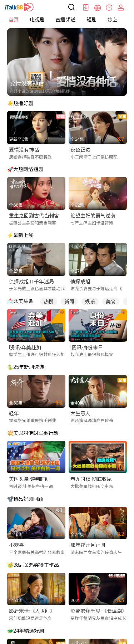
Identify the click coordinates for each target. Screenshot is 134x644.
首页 (14, 20)
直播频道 (65, 20)
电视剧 (37, 20)
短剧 (91, 20)
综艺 (113, 20)
